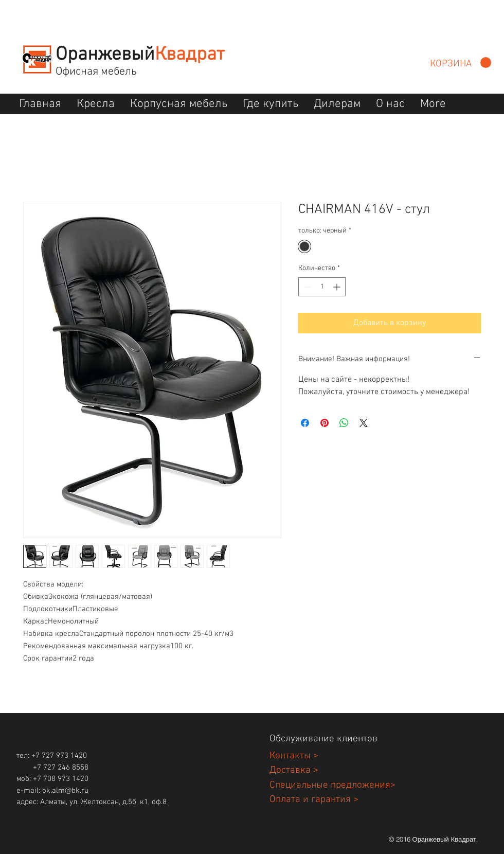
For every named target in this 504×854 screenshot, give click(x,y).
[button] (461, 63)
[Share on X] (364, 423)
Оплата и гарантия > (314, 800)
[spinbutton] (322, 287)
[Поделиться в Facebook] (305, 423)
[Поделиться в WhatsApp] (344, 423)
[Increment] (338, 287)
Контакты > (294, 756)
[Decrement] (306, 287)
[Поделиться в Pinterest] (325, 423)
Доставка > (294, 770)
